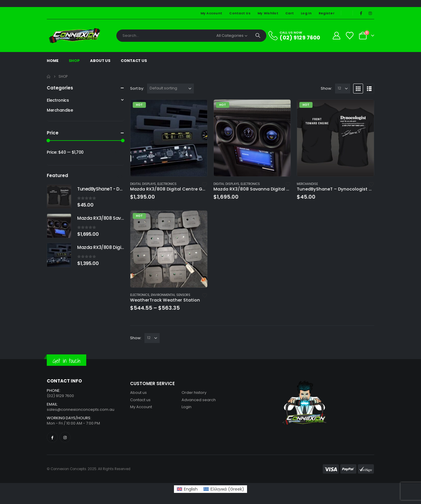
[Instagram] (370, 13)
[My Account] (336, 36)
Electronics (167, 184)
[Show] (343, 89)
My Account (212, 13)
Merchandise (307, 184)
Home (53, 61)
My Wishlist (268, 13)
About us (138, 393)
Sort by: (137, 88)
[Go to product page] (169, 138)
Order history (194, 393)
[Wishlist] (350, 36)
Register (327, 13)
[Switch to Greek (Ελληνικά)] (224, 489)
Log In (306, 13)
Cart (290, 13)
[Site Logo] (75, 36)
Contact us (140, 400)
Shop (74, 61)
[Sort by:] (170, 89)
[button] (358, 89)
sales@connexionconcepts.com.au (81, 409)
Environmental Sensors (171, 295)
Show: (326, 88)
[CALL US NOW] (298, 36)
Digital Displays (143, 184)
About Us (100, 61)
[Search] (258, 36)
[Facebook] (361, 13)
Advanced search (199, 400)
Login (187, 407)
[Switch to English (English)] (187, 489)
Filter (114, 152)
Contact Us (240, 13)
